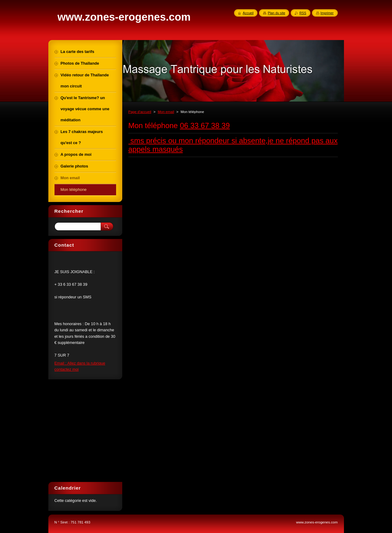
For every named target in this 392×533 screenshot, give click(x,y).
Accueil (248, 13)
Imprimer (327, 13)
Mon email (166, 112)
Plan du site (276, 13)
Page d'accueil (140, 112)
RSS (303, 13)
